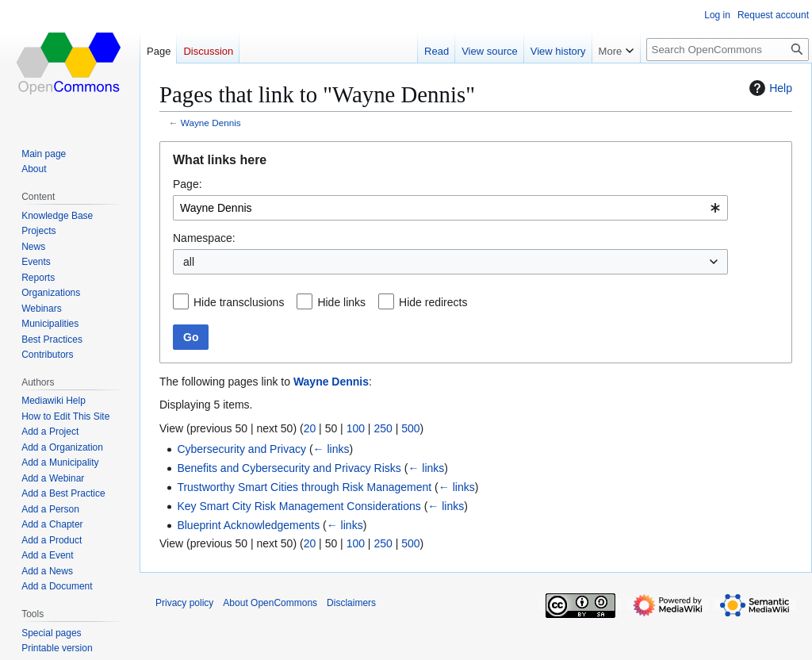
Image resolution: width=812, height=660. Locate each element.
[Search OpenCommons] (728, 50)
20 (310, 428)
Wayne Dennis (211, 123)
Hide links (341, 302)
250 (383, 428)
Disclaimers (351, 603)
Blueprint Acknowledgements (248, 525)
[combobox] (450, 208)
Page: (188, 184)
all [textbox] (189, 262)
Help (769, 88)
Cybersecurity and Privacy (241, 449)
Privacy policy (184, 603)
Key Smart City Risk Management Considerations (299, 506)
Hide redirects (433, 302)
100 (356, 428)
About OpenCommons (270, 603)
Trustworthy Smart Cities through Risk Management (304, 487)
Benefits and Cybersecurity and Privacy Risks (289, 468)
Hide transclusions (239, 302)
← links (331, 449)
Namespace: (204, 238)
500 (410, 428)
